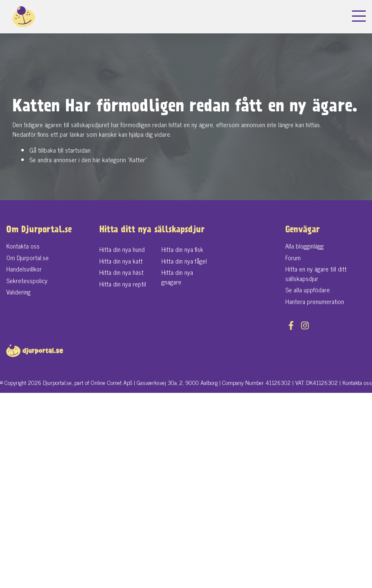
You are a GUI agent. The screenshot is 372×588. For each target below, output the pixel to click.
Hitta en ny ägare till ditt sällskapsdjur (316, 274)
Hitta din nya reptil (123, 284)
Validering (18, 292)
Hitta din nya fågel (184, 261)
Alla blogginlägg (304, 246)
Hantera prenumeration (315, 301)
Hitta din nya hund (122, 249)
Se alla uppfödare (308, 290)
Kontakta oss (23, 246)
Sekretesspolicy (27, 280)
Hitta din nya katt (121, 261)
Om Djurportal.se (28, 258)
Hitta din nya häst (121, 272)
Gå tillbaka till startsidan (60, 150)
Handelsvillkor (24, 269)
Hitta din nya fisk (182, 249)
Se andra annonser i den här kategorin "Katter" (88, 160)
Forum (293, 258)
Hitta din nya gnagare (177, 277)
